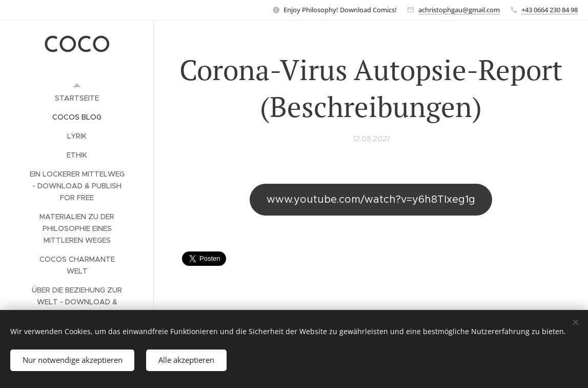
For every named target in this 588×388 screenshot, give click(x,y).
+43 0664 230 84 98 (550, 10)
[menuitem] (77, 98)
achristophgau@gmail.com (459, 10)
